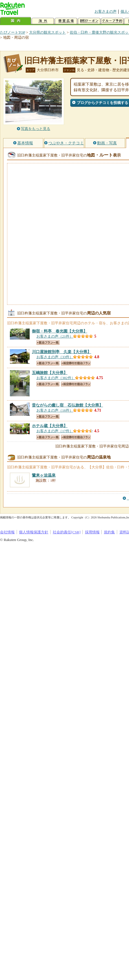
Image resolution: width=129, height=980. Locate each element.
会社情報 (7, 532)
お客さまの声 (106, 11)
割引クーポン (89, 21)
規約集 (109, 532)
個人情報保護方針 (34, 532)
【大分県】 (60, 331)
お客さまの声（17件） (55, 431)
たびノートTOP (13, 32)
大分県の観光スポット (47, 32)
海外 (43, 21)
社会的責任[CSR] (67, 532)
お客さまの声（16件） (55, 410)
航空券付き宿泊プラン (76, 363)
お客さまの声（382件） (56, 378)
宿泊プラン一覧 (48, 343)
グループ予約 (112, 21)
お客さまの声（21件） (55, 336)
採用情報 (92, 532)
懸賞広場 (66, 21)
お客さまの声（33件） (55, 357)
